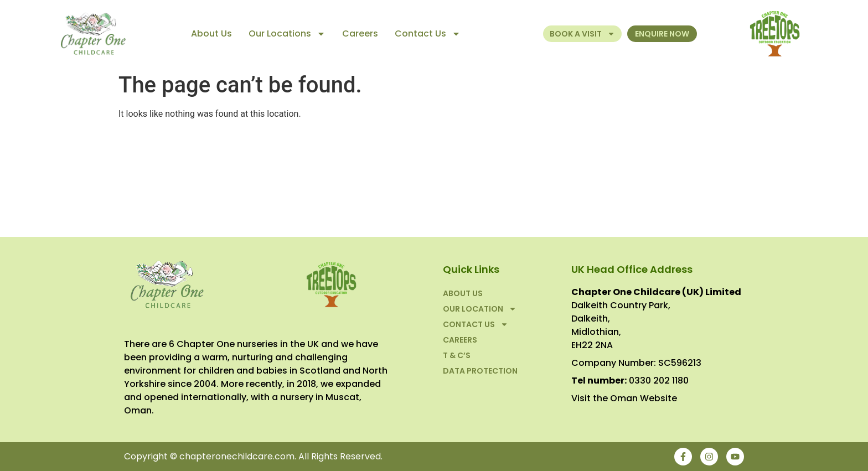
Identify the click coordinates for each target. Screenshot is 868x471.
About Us (211, 33)
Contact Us (428, 34)
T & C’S (457, 355)
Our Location (480, 309)
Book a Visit (582, 34)
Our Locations (287, 34)
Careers (360, 33)
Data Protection (480, 371)
